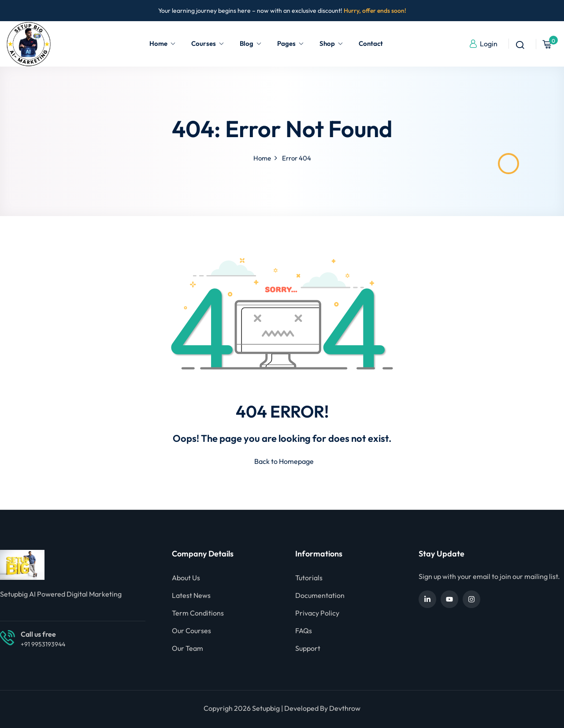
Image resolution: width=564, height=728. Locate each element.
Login (483, 44)
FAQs (304, 631)
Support (308, 648)
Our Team (187, 648)
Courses (208, 43)
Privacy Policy (317, 613)
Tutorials (309, 578)
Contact (371, 43)
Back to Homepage (282, 461)
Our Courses (191, 631)
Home (163, 43)
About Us (186, 578)
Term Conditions (198, 613)
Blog (251, 43)
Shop (331, 43)
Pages (291, 43)
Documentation (320, 595)
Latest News (191, 595)
